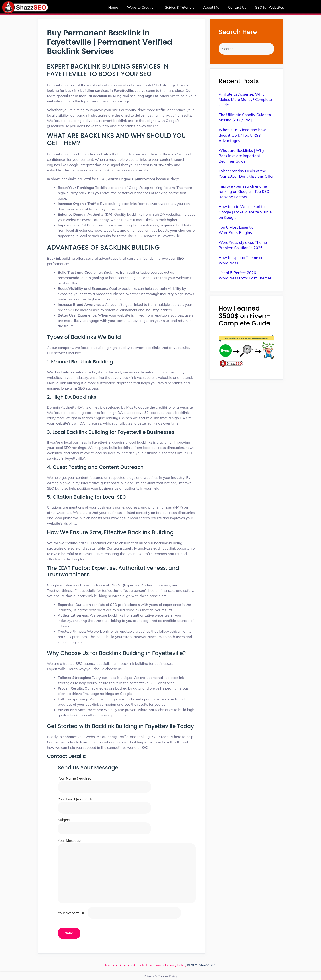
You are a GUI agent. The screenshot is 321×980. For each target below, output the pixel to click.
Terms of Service (117, 965)
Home (113, 7)
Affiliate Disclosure (147, 965)
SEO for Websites (270, 7)
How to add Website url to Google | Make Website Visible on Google (245, 212)
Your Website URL (119, 913)
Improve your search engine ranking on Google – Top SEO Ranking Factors (244, 191)
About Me (211, 7)
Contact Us (237, 7)
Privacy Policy (176, 965)
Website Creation (141, 7)
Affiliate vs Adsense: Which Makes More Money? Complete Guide (245, 99)
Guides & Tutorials (179, 7)
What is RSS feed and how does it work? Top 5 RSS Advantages (242, 135)
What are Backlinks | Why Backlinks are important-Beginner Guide (242, 156)
